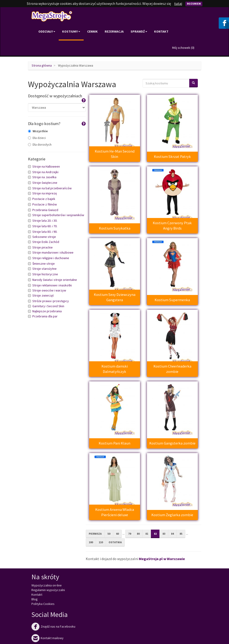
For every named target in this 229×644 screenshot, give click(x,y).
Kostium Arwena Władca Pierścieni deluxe (115, 512)
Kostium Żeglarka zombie (172, 515)
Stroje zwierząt (43, 295)
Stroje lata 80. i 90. (45, 232)
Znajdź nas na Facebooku (53, 626)
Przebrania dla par (45, 316)
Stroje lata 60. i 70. (45, 226)
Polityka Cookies (43, 604)
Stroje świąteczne (45, 183)
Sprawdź (139, 31)
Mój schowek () (183, 48)
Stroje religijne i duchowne (51, 258)
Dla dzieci (37, 138)
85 (181, 534)
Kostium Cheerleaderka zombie (172, 369)
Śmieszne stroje (44, 264)
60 (117, 534)
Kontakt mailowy (47, 638)
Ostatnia (115, 542)
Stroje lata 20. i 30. (45, 221)
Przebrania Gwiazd (45, 210)
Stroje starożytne (44, 269)
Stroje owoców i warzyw (49, 290)
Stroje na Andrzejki (45, 172)
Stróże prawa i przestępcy (51, 301)
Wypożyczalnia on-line (47, 585)
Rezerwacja (114, 31)
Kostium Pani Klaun (114, 443)
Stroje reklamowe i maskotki (52, 285)
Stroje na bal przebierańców (52, 188)
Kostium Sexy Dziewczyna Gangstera (115, 297)
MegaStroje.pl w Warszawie (162, 559)
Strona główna (42, 65)
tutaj (178, 3)
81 (147, 534)
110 (101, 542)
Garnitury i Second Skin (48, 306)
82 (155, 534)
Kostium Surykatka (115, 228)
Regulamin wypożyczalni (48, 590)
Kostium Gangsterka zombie (172, 443)
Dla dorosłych (40, 144)
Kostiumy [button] (71, 31)
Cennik (92, 31)
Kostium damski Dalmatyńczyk (115, 369)
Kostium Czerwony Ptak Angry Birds (172, 225)
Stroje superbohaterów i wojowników (58, 215)
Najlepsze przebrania (47, 311)
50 (109, 534)
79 (130, 534)
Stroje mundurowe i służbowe (53, 252)
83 (164, 534)
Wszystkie (38, 131)
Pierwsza (95, 534)
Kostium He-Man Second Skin (115, 154)
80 (138, 534)
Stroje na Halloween (46, 166)
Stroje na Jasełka (44, 177)
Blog (35, 599)
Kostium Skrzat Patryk (172, 156)
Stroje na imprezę (45, 193)
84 (172, 534)
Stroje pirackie (43, 247)
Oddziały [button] (47, 31)
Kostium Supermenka (172, 300)
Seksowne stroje (44, 237)
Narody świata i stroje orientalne (55, 280)
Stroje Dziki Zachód (46, 242)
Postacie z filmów (45, 204)
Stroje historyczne (45, 274)
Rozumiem (194, 4)
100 (91, 542)
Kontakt (161, 31)
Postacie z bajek (44, 199)
